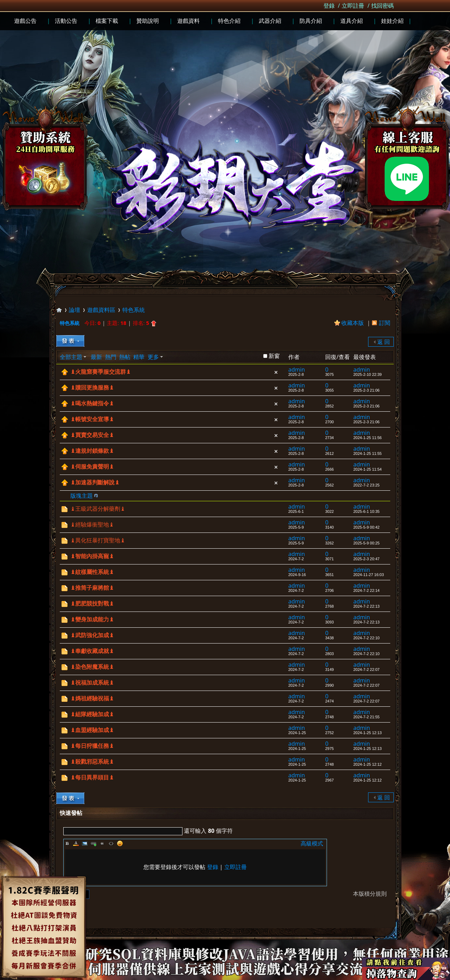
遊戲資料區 (101, 310)
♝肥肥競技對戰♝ (92, 604)
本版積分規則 (370, 894)
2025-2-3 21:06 (367, 390)
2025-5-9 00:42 (367, 527)
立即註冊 (353, 6)
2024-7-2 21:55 (367, 717)
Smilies (120, 843)
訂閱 (385, 323)
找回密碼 (382, 6)
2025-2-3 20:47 (367, 559)
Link (94, 843)
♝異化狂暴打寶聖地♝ (98, 540)
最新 (96, 357)
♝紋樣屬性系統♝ (92, 572)
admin (297, 370)
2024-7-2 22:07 (367, 669)
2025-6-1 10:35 (367, 511)
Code (111, 843)
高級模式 (312, 843)
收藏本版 (353, 323)
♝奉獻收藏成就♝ (92, 651)
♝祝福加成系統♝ (92, 683)
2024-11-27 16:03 (369, 575)
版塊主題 (82, 496)
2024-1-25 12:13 (368, 733)
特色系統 (134, 310)
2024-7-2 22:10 (367, 638)
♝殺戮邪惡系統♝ (92, 762)
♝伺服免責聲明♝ (92, 467)
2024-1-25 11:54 (368, 469)
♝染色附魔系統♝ (92, 667)
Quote (102, 843)
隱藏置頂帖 (276, 372)
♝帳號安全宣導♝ (92, 419)
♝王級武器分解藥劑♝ (98, 509)
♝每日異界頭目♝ (92, 778)
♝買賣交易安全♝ (92, 435)
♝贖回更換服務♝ (92, 388)
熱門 (111, 357)
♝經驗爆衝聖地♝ (92, 525)
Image (85, 843)
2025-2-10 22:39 (368, 374)
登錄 (329, 6)
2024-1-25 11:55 (368, 453)
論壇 (75, 310)
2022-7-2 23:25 (367, 485)
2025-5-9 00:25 (367, 543)
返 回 (384, 342)
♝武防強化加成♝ (92, 635)
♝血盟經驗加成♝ (92, 730)
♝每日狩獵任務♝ (92, 746)
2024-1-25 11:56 (368, 438)
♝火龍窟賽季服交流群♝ (101, 372)
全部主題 (71, 357)
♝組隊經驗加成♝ (92, 714)
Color (76, 843)
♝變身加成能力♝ (92, 619)
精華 (139, 357)
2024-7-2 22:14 (367, 590)
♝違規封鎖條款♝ (92, 451)
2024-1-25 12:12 (368, 764)
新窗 (274, 356)
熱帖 (125, 357)
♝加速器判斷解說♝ (95, 482)
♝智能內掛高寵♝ (92, 556)
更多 (153, 357)
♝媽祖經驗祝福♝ (92, 698)
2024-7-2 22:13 (367, 606)
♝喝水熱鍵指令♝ (92, 403)
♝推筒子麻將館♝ (92, 588)
